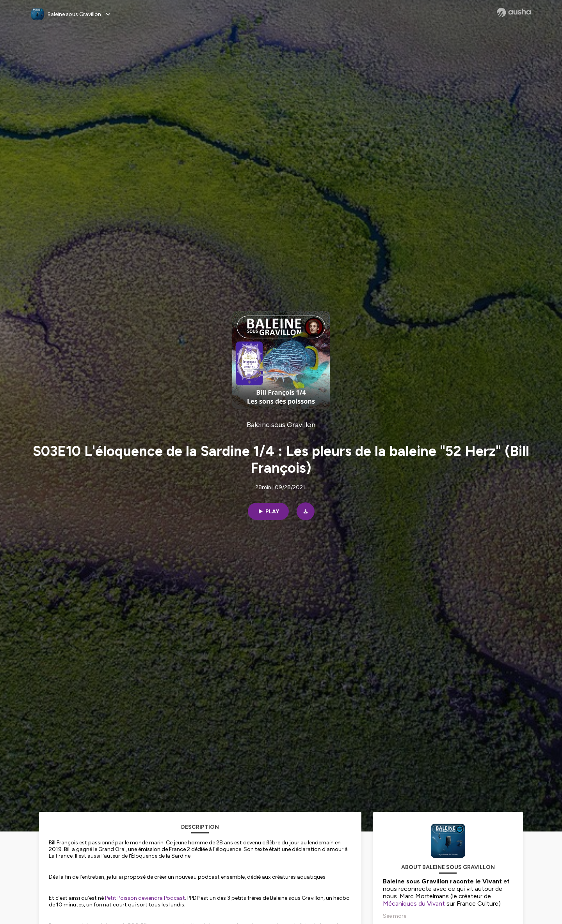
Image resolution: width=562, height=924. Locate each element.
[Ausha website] (514, 12)
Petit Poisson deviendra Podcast (145, 898)
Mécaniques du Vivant (414, 904)
